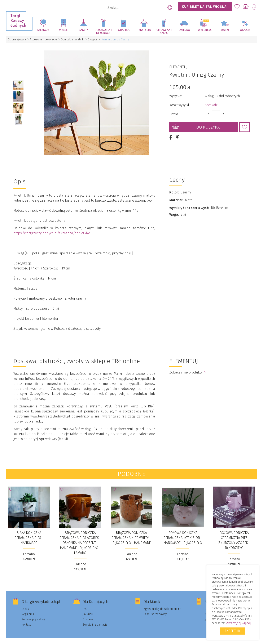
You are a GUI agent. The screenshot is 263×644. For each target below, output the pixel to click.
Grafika (124, 30)
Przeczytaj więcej (238, 623)
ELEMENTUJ (178, 65)
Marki (225, 30)
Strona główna (17, 39)
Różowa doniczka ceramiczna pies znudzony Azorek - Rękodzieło (234, 535)
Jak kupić (88, 609)
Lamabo (29, 549)
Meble (63, 30)
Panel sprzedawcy (155, 609)
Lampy (84, 30)
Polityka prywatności (35, 615)
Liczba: (174, 112)
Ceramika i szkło (164, 32)
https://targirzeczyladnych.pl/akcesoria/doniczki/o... (53, 228)
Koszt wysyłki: (179, 103)
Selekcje (43, 30)
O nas (25, 604)
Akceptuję (233, 631)
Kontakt (26, 620)
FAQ (85, 604)
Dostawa (88, 615)
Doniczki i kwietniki (74, 39)
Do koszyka (208, 125)
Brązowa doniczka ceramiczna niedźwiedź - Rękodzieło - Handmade (131, 533)
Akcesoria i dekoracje (104, 32)
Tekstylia (144, 30)
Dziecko (184, 30)
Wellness (205, 30)
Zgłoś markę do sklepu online (162, 604)
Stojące (95, 39)
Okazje (245, 30)
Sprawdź (211, 103)
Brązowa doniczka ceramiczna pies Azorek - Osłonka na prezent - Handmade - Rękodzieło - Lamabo (80, 538)
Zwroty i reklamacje (95, 620)
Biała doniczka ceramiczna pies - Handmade (29, 533)
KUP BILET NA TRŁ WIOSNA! (205, 7)
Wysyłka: (176, 94)
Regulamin (28, 609)
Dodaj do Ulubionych (245, 125)
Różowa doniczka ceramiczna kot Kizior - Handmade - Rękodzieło (183, 533)
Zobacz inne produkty (187, 368)
